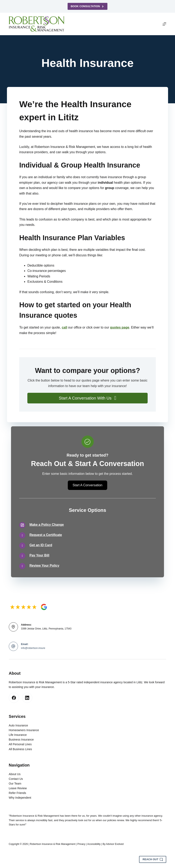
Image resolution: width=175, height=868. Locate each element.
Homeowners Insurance (24, 730)
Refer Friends (17, 793)
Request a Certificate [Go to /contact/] (46, 535)
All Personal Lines (20, 744)
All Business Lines (20, 749)
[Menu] (164, 24)
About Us (15, 774)
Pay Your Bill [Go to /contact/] (39, 555)
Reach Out (153, 859)
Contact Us (16, 779)
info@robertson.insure (33, 648)
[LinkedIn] (27, 698)
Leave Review (18, 788)
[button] (87, 398)
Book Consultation (87, 6)
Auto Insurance (18, 725)
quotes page (120, 327)
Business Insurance (21, 740)
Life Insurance (18, 735)
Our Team (15, 784)
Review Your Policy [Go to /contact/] (44, 566)
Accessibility (94, 844)
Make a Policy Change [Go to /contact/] (47, 525)
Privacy (81, 844)
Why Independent (20, 798)
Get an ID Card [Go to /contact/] (41, 545)
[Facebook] (14, 698)
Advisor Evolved (115, 844)
